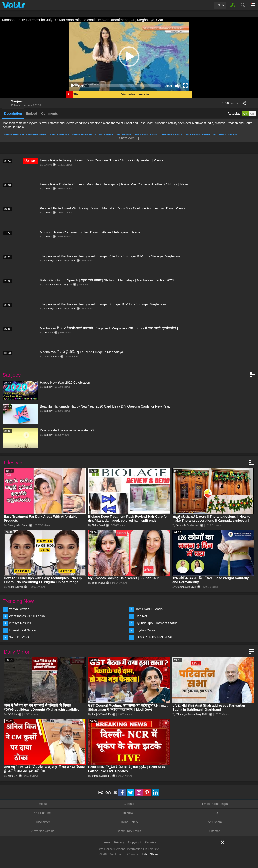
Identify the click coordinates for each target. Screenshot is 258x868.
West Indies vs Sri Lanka (27, 616)
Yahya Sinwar (19, 609)
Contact (129, 804)
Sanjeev (17, 101)
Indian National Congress (58, 284)
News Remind (52, 356)
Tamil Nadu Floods (149, 609)
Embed (32, 113)
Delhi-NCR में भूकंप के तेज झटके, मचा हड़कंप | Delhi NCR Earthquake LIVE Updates (127, 769)
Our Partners (43, 813)
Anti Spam (215, 822)
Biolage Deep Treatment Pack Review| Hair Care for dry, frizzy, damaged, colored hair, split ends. (128, 518)
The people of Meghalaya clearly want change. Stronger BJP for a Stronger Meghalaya (103, 304)
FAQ (215, 813)
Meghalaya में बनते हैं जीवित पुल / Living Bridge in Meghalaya (82, 352)
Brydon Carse (145, 630)
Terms (106, 842)
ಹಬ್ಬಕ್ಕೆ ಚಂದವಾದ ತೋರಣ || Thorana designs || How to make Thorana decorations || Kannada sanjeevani (211, 518)
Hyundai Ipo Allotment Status (156, 623)
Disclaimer (43, 822)
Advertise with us (43, 831)
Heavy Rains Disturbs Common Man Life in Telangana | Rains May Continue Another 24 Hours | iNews (114, 184)
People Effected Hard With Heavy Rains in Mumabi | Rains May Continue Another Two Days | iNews (112, 208)
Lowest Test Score (22, 630)
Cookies (151, 842)
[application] (129, 57)
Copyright (135, 842)
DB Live (49, 332)
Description (13, 113)
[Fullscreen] (185, 86)
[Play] (73, 86)
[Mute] (177, 86)
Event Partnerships (215, 804)
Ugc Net (141, 616)
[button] (129, 57)
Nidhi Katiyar (15, 587)
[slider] (125, 86)
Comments (50, 113)
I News (48, 165)
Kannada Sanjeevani (188, 525)
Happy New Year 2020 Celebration (65, 382)
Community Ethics (129, 831)
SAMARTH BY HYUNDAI (154, 637)
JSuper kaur (99, 583)
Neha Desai (98, 525)
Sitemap (215, 831)
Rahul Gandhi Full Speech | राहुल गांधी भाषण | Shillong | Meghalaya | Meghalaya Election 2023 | (108, 280)
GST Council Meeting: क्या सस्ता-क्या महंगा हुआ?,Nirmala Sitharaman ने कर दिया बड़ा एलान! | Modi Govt (128, 707)
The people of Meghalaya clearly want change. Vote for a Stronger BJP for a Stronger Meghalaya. (111, 256)
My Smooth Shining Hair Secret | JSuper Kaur (124, 578)
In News (129, 813)
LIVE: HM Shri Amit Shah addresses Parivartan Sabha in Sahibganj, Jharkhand (209, 707)
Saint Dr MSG (19, 637)
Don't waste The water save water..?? (67, 430)
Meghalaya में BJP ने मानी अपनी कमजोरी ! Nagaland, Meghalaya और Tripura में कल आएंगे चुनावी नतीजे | (109, 328)
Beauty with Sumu (18, 525)
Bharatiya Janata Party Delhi (60, 260)
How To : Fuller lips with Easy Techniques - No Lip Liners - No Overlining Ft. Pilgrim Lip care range (43, 580)
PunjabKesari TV (102, 714)
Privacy (119, 842)
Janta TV (13, 776)
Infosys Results (20, 623)
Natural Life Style (186, 587)
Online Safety (129, 822)
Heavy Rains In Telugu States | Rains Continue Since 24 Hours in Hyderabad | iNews (101, 160)
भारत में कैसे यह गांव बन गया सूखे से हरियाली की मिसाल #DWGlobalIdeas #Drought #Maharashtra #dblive (42, 707)
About (43, 804)
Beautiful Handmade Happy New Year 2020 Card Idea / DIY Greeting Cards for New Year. (105, 406)
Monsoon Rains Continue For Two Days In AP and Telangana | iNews (90, 232)
